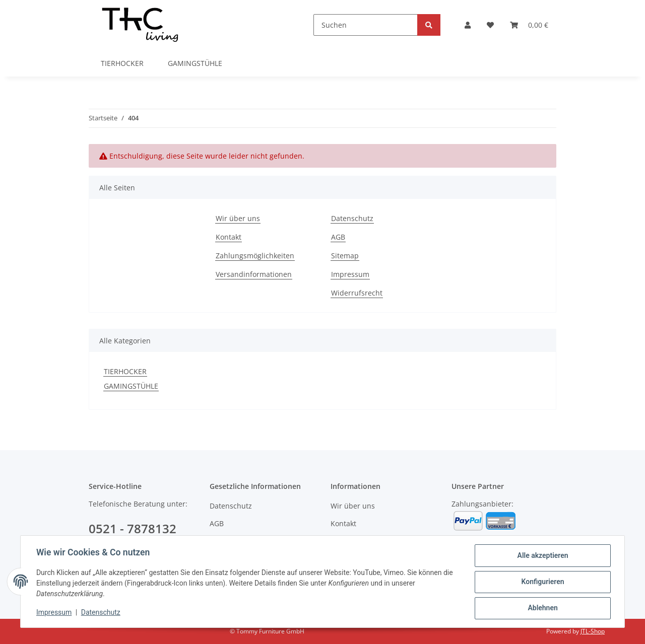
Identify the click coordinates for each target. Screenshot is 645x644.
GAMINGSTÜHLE (131, 386)
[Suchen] (366, 25)
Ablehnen (542, 608)
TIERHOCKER (125, 371)
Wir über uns (238, 218)
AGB (338, 237)
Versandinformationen (254, 274)
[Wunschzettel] (490, 25)
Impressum (350, 274)
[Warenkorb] (529, 25)
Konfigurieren (542, 582)
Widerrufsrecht (357, 293)
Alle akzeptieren (542, 556)
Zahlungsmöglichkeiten (255, 256)
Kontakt (229, 237)
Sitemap (345, 256)
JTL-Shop (593, 631)
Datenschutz (352, 218)
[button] (468, 25)
